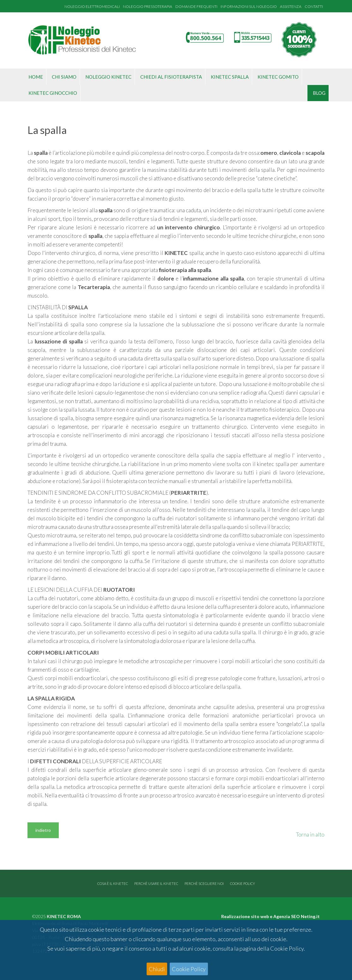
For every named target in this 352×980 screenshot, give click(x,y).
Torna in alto (310, 835)
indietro (43, 830)
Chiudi (157, 969)
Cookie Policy (189, 969)
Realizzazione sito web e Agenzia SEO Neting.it (270, 916)
